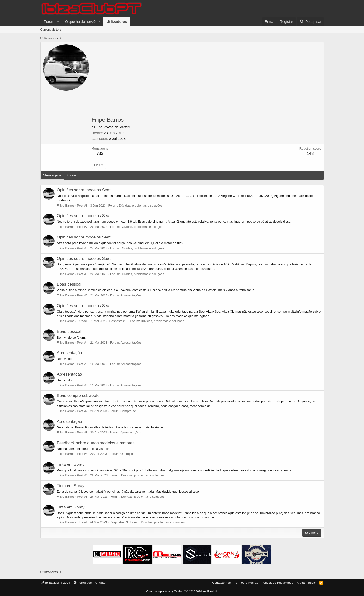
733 (100, 154)
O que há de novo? (80, 22)
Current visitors (51, 29)
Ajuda (301, 583)
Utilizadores (117, 22)
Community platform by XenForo (182, 591)
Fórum (49, 22)
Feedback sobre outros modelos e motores (96, 443)
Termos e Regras (246, 583)
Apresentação (70, 353)
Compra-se (128, 411)
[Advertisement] (206, 81)
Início (312, 583)
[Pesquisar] (310, 22)
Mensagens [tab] (52, 175)
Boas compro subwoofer (79, 396)
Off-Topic (127, 454)
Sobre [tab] (71, 175)
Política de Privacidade (277, 583)
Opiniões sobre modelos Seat (84, 190)
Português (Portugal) (90, 583)
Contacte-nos (221, 583)
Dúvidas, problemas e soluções (141, 205)
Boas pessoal (69, 284)
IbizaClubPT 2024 (56, 583)
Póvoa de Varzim (117, 127)
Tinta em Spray (71, 464)
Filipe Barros (66, 205)
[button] (58, 22)
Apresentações (131, 295)
